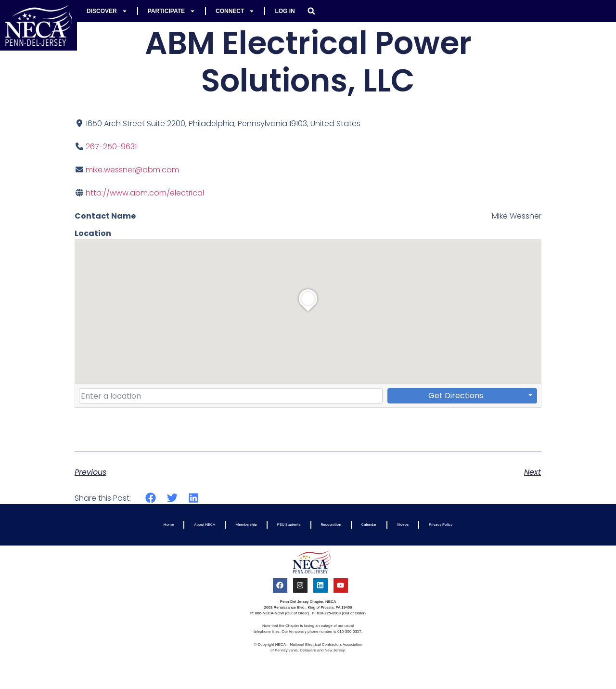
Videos (403, 525)
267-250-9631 (111, 147)
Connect (235, 11)
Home (169, 525)
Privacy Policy (441, 525)
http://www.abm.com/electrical (145, 193)
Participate (172, 11)
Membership (246, 525)
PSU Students (289, 525)
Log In (285, 11)
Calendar (369, 525)
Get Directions (456, 396)
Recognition (331, 525)
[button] (311, 11)
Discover (107, 11)
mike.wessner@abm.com (132, 170)
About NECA (205, 525)
